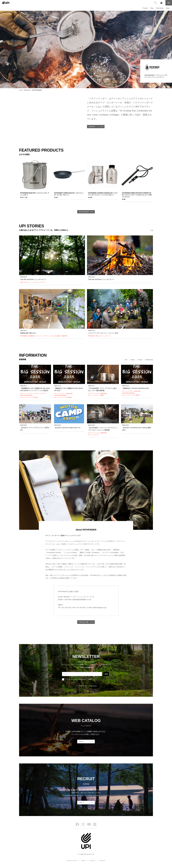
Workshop (149, 360)
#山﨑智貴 (31, 336)
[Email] (82, 674)
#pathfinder (103, 393)
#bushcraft (69, 393)
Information (160, 8)
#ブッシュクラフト (40, 282)
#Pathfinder (91, 336)
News (133, 360)
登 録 (106, 674)
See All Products (84, 212)
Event (140, 360)
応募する (82, 803)
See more (92, 127)
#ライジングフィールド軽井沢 (29, 397)
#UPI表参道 (24, 336)
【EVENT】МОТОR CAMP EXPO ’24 (67, 428)
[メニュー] (169, 3)
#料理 (102, 395)
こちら (94, 686)
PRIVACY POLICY (72, 861)
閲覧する (82, 741)
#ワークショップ (29, 282)
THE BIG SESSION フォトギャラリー (33, 279)
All (152, 230)
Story (152, 8)
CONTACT (93, 861)
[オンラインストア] (161, 3)
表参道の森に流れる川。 (29, 333)
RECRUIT (102, 861)
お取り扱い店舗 (84, 622)
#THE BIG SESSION (26, 395)
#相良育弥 (64, 336)
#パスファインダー (94, 393)
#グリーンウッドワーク (27, 393)
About (168, 8)
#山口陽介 (58, 336)
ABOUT (84, 861)
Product (145, 8)
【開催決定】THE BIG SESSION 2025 (135, 388)
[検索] (155, 3)
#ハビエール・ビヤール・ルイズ (44, 336)
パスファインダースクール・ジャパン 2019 (103, 333)
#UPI (22, 282)
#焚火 (97, 336)
